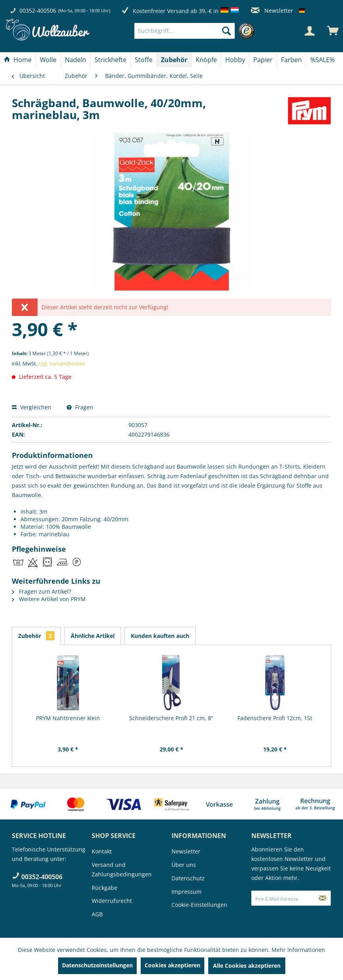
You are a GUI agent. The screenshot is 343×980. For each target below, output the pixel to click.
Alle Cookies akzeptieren (247, 966)
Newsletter (272, 10)
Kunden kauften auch (160, 636)
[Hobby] (235, 60)
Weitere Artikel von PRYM (49, 599)
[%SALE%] (322, 60)
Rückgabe (105, 888)
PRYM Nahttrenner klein (68, 718)
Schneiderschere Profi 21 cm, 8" (171, 718)
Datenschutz (188, 878)
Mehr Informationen (298, 950)
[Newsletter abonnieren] (323, 898)
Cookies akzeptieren (172, 965)
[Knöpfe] (206, 60)
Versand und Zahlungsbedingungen (122, 869)
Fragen (80, 407)
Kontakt (102, 851)
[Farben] (291, 60)
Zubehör (36, 636)
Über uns (184, 865)
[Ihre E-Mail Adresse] (283, 898)
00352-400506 (38, 10)
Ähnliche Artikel (93, 636)
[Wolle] (48, 60)
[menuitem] (196, 31)
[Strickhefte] (110, 60)
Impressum (187, 892)
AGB (97, 914)
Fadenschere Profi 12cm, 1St (275, 718)
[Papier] (263, 60)
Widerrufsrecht (112, 901)
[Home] (18, 60)
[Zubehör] (174, 60)
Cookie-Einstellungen (199, 905)
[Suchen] (226, 31)
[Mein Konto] (309, 31)
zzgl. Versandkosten (62, 363)
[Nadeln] (75, 60)
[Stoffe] (144, 60)
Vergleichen (32, 407)
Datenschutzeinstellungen (97, 965)
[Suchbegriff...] (185, 31)
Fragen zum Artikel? (41, 591)
